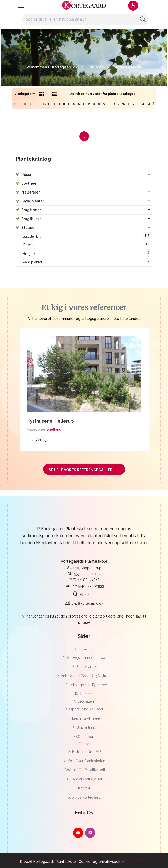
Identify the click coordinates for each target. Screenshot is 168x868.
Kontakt (84, 788)
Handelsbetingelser (84, 779)
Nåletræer (28, 192)
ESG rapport (84, 737)
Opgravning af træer (84, 709)
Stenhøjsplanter (128, 67)
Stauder (95, 67)
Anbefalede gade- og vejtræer (84, 676)
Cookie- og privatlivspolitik (84, 770)
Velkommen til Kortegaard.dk (52, 67)
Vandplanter (88, 261)
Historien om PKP (84, 752)
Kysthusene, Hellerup (51, 421)
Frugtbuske (29, 219)
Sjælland (54, 429)
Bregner (88, 252)
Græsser (88, 244)
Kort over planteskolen (84, 761)
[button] (133, 6)
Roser (24, 175)
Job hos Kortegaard (84, 797)
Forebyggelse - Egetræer (84, 685)
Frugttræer (28, 210)
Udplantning (84, 727)
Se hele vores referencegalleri (84, 469)
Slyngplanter (30, 201)
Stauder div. (88, 235)
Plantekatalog (33, 159)
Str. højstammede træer (84, 658)
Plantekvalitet (84, 667)
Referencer (84, 694)
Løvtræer (27, 183)
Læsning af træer (84, 718)
